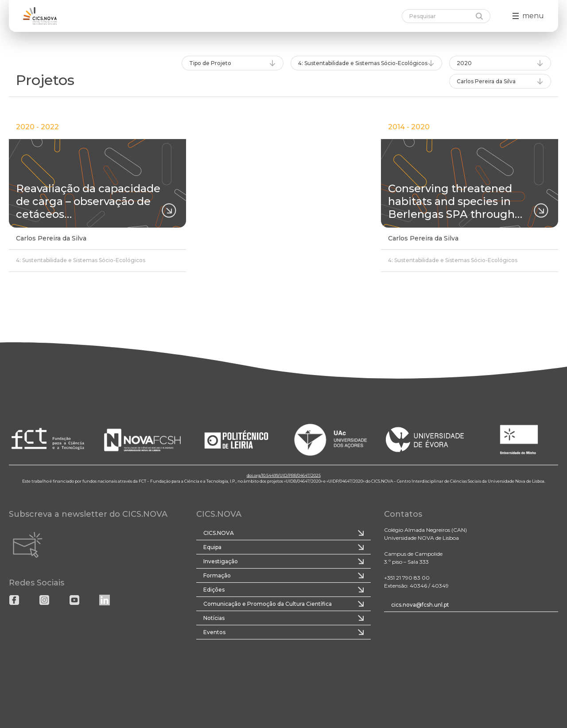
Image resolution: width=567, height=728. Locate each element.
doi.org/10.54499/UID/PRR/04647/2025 (284, 475)
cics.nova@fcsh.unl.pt (420, 605)
